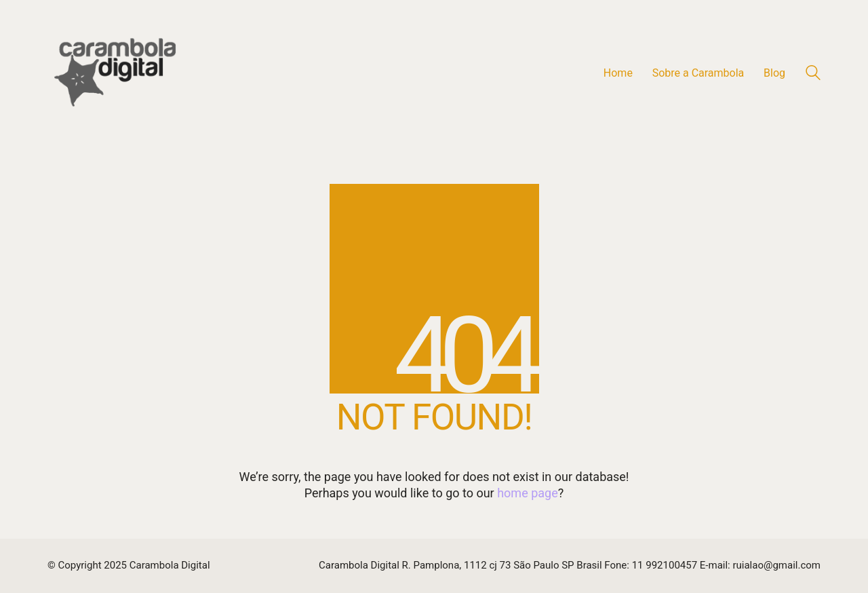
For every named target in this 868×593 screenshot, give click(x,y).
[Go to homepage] (115, 73)
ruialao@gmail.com (776, 565)
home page (528, 493)
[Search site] (813, 75)
